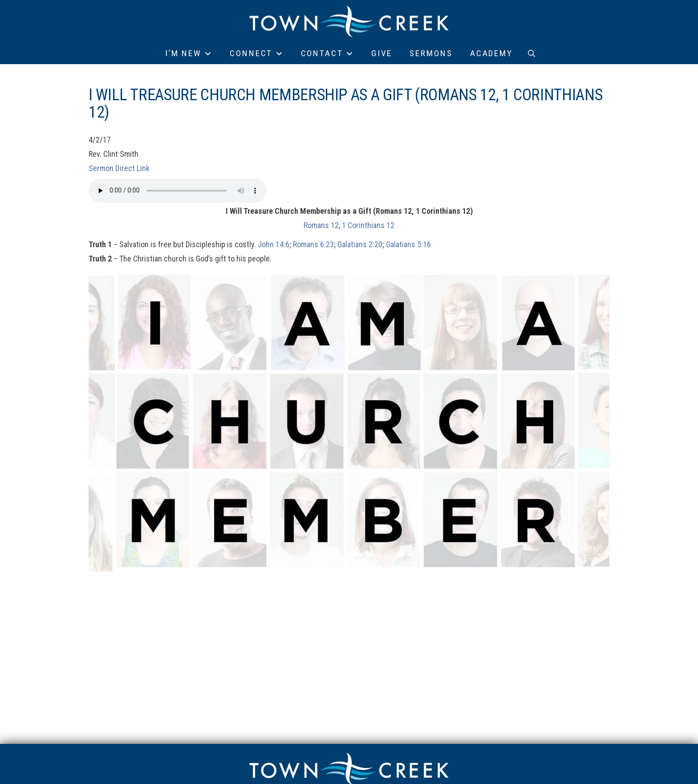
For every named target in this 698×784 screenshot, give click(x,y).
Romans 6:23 (313, 244)
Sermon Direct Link (119, 168)
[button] (532, 53)
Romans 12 (321, 225)
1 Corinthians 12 (368, 225)
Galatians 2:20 (360, 244)
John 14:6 (274, 244)
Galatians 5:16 (408, 244)
